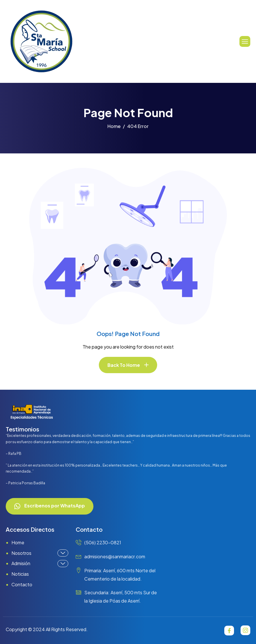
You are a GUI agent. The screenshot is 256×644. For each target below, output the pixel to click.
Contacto (22, 584)
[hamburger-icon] (245, 41)
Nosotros (40, 553)
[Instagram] (245, 630)
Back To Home (124, 365)
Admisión (40, 564)
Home (18, 542)
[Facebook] (229, 631)
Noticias (20, 574)
